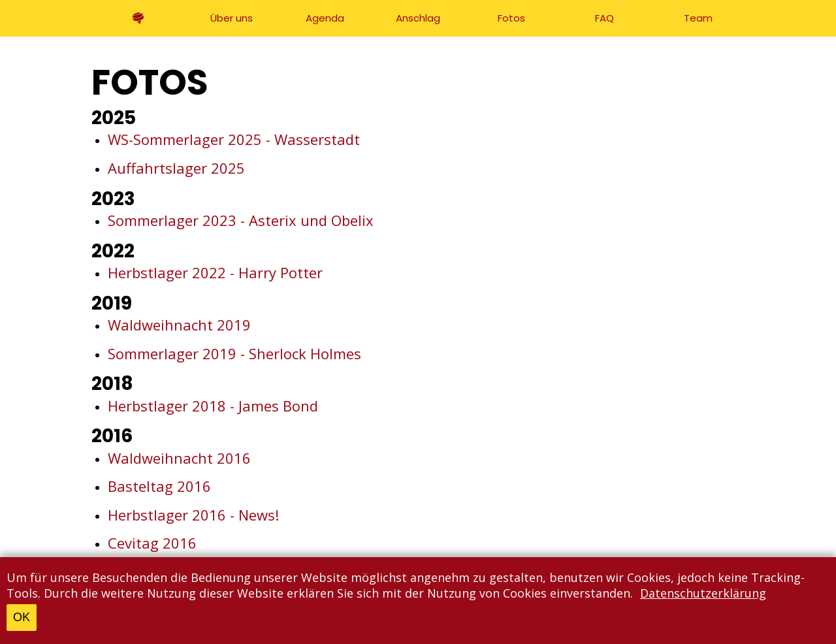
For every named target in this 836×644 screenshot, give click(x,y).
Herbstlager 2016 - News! (193, 515)
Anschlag (418, 18)
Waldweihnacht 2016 (179, 458)
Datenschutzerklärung (703, 593)
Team (698, 18)
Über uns (232, 18)
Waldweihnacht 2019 (179, 325)
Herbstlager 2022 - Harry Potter (215, 272)
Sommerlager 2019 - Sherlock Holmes (234, 353)
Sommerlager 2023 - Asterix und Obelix (241, 220)
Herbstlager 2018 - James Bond (213, 406)
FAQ (604, 18)
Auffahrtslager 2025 (176, 168)
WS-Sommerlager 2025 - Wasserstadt (234, 139)
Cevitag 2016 (152, 543)
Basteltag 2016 (159, 486)
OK (22, 617)
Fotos (511, 18)
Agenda (325, 18)
